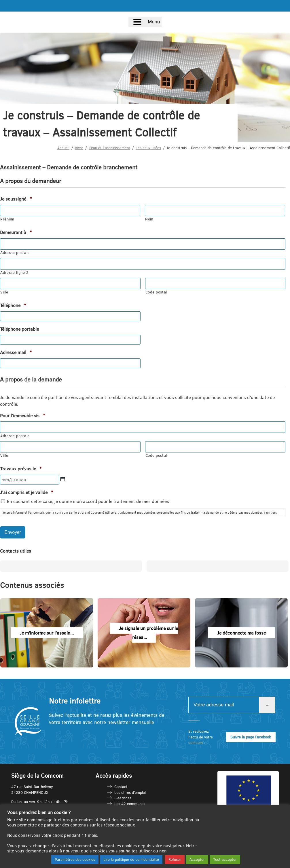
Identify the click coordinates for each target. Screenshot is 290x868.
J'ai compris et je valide (26, 492)
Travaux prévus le (21, 469)
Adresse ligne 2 (15, 272)
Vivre (79, 148)
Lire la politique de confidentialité (131, 859)
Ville (4, 292)
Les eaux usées (148, 148)
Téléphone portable (19, 329)
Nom (149, 219)
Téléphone (13, 305)
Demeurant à (16, 232)
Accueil (63, 148)
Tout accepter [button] (225, 859)
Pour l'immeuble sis (22, 416)
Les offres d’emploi (130, 792)
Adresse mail (16, 352)
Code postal (156, 292)
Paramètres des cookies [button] (75, 859)
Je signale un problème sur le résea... (148, 632)
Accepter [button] (197, 859)
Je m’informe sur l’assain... (47, 633)
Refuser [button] (175, 859)
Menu (154, 22)
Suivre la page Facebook (251, 737)
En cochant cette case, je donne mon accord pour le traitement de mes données (88, 501)
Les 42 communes (130, 803)
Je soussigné (16, 199)
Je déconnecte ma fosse (241, 633)
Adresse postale (15, 252)
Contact (121, 787)
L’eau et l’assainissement (109, 148)
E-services (123, 798)
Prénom (7, 219)
